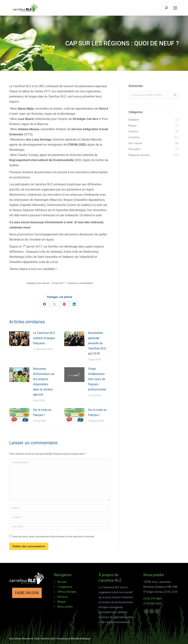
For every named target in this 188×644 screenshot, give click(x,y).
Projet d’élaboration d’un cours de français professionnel (97, 379)
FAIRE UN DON (27, 593)
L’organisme (65, 587)
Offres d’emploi (67, 592)
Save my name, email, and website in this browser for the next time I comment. (54, 537)
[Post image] (19, 339)
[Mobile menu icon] (175, 8)
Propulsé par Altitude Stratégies (74, 639)
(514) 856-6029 (153, 604)
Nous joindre (65, 607)
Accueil (62, 582)
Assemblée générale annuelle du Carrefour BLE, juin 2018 (97, 343)
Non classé (43, 283)
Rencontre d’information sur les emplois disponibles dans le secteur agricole (44, 382)
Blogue (62, 602)
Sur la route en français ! (42, 412)
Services (63, 597)
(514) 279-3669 (153, 599)
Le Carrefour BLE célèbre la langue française (44, 338)
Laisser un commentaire (80, 283)
